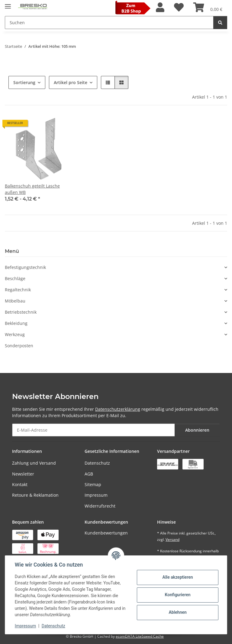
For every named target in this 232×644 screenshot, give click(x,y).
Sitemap (93, 484)
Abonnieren (197, 430)
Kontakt (20, 484)
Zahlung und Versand (34, 463)
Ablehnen (177, 612)
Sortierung (24, 82)
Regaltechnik (18, 290)
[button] (160, 8)
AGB (89, 474)
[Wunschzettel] (179, 8)
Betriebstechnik (21, 312)
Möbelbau (15, 301)
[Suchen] (220, 23)
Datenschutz (97, 463)
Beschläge (15, 278)
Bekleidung (16, 323)
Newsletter (23, 474)
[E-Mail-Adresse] (93, 430)
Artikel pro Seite (71, 82)
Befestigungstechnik (25, 267)
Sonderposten (19, 346)
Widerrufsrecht (100, 506)
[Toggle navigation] (8, 4)
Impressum (96, 495)
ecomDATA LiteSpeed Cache (140, 636)
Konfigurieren (177, 595)
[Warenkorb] (208, 8)
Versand (172, 539)
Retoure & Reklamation (35, 495)
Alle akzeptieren (177, 577)
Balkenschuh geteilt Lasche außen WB (32, 189)
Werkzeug (15, 334)
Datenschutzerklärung (118, 409)
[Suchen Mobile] (109, 23)
